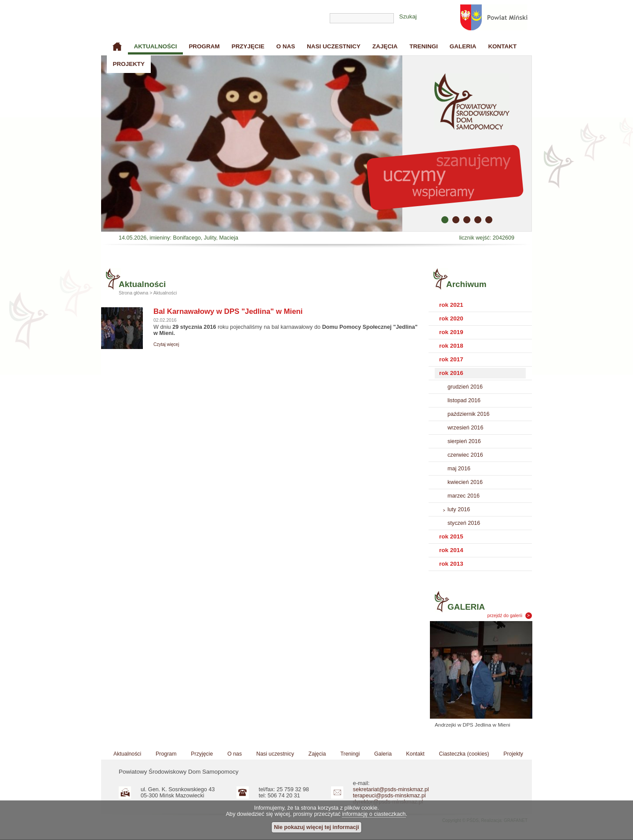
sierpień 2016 (464, 441)
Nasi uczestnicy (334, 46)
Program (204, 46)
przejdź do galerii (505, 615)
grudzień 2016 (465, 387)
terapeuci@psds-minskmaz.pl (389, 796)
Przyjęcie (248, 46)
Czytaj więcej (166, 344)
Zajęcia (385, 46)
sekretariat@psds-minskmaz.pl (391, 789)
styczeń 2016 (464, 523)
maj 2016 (459, 469)
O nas (286, 46)
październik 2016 (468, 414)
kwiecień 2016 (465, 482)
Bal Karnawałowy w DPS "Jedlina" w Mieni (228, 311)
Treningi (424, 46)
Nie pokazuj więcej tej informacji (316, 827)
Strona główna (117, 47)
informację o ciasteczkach (374, 814)
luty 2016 (459, 509)
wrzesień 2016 (465, 428)
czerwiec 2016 (465, 455)
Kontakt (502, 46)
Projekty (129, 64)
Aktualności (155, 46)
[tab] (480, 305)
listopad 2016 (464, 400)
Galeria (463, 46)
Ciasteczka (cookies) (464, 754)
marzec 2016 (464, 496)
